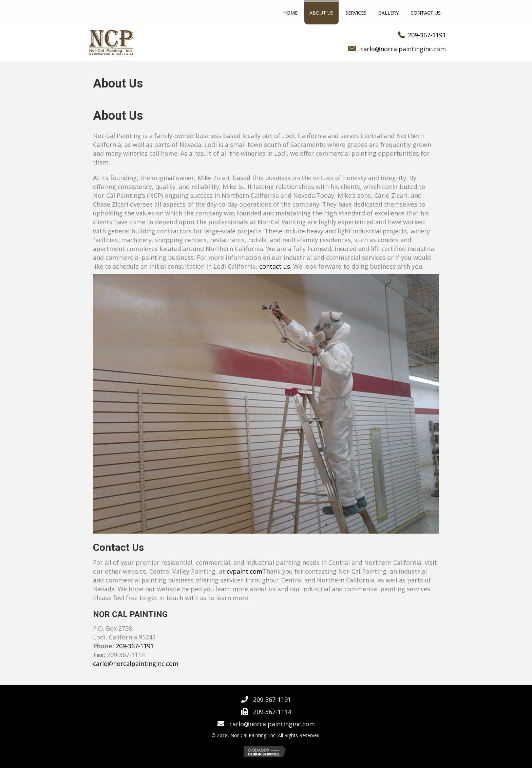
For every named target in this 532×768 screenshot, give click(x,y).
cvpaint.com (244, 571)
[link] (290, 13)
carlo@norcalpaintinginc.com (403, 49)
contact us (275, 266)
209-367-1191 (427, 35)
